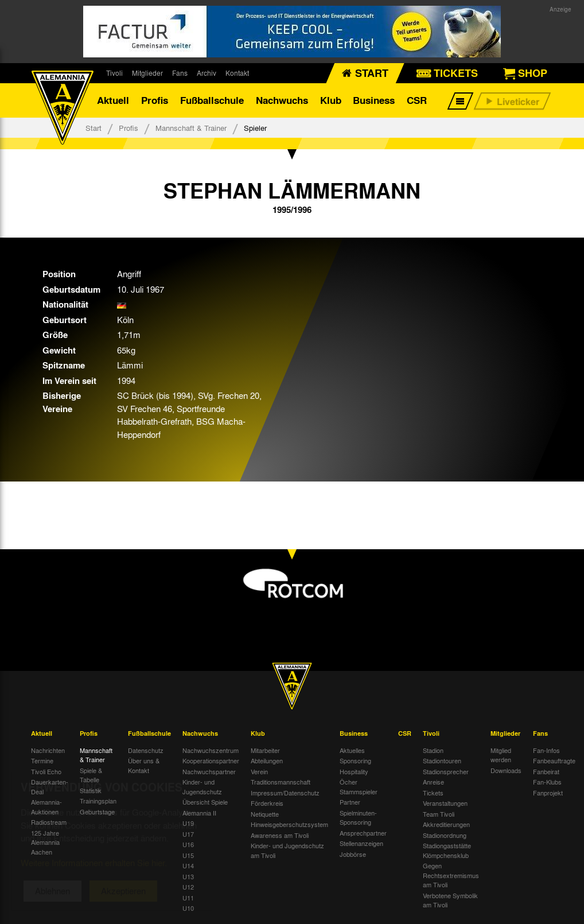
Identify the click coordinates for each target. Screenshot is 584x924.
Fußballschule (212, 100)
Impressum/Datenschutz (285, 793)
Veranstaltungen (445, 803)
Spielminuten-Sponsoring (358, 818)
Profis (155, 100)
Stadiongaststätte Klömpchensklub (447, 850)
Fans (180, 73)
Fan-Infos (546, 750)
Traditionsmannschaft (281, 782)
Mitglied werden (501, 755)
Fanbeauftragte (554, 760)
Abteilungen (267, 760)
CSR (417, 100)
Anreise (433, 782)
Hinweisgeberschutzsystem (289, 824)
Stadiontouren (442, 760)
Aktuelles (352, 750)
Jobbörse (353, 854)
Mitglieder (147, 73)
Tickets (433, 793)
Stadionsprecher (446, 771)
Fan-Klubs (547, 782)
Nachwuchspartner (209, 771)
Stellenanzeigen (361, 843)
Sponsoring (355, 760)
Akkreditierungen (446, 824)
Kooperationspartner (211, 760)
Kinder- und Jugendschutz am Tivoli (287, 850)
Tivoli (114, 73)
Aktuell (113, 100)
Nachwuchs (282, 100)
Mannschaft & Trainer (191, 128)
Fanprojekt (548, 793)
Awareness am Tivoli (280, 835)
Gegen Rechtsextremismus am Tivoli (451, 875)
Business (374, 100)
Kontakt (237, 73)
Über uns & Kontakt (144, 765)
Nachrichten (48, 750)
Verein (259, 771)
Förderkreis (267, 803)
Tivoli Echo (46, 771)
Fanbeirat (546, 771)
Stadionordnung (445, 835)
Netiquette (265, 814)
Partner (350, 802)
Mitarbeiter (265, 750)
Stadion (433, 750)
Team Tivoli (439, 814)
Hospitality (354, 771)
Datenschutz (146, 750)
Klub (331, 100)
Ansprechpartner (363, 833)
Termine (42, 760)
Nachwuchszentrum (211, 750)
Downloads (506, 770)
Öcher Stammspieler (359, 787)
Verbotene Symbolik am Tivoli (450, 900)
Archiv (207, 73)
